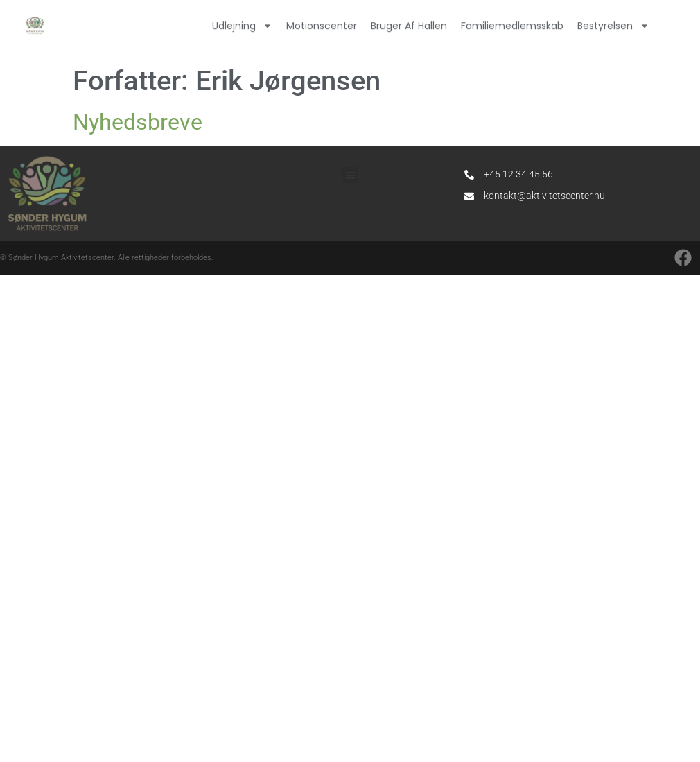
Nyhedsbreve (138, 122)
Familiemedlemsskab (512, 22)
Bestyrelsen (613, 22)
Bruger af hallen (409, 22)
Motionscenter (322, 22)
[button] (350, 175)
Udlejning (242, 22)
